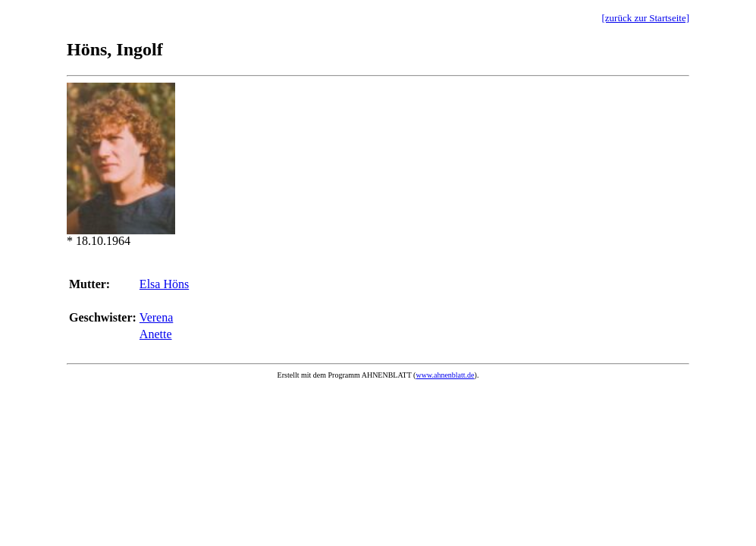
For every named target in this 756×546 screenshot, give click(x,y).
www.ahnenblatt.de (445, 375)
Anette (156, 334)
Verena (156, 317)
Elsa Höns (164, 284)
